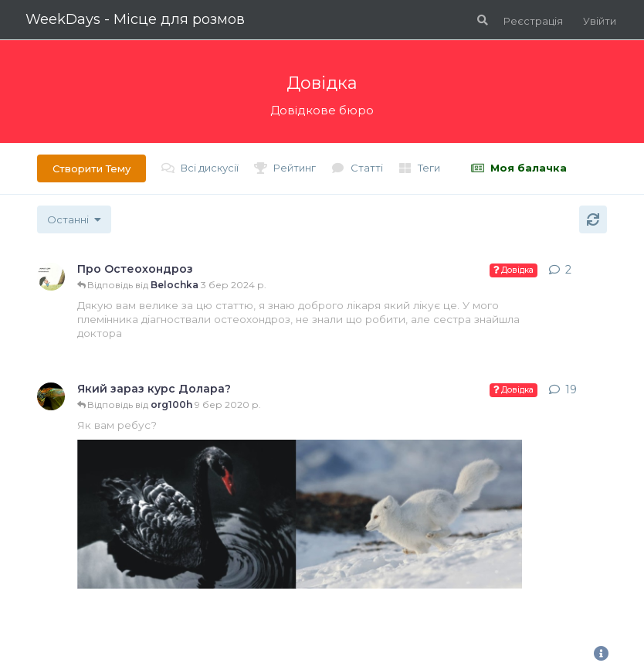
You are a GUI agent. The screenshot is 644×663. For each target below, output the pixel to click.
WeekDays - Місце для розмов (135, 19)
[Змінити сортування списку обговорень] (74, 219)
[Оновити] (593, 219)
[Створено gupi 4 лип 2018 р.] (51, 396)
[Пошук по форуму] (481, 20)
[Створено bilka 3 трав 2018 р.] (51, 277)
